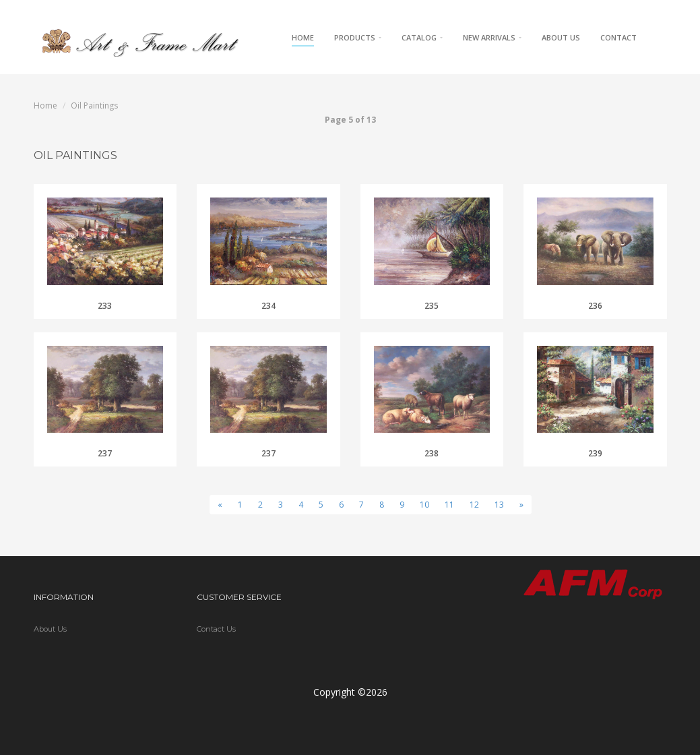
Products (358, 37)
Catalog (422, 37)
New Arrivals (492, 37)
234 (268, 306)
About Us (561, 37)
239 (595, 453)
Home (303, 37)
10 (424, 505)
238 (432, 453)
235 (432, 306)
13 (499, 505)
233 (105, 306)
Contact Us (216, 629)
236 (595, 306)
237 (105, 453)
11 (449, 505)
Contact (618, 37)
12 (474, 505)
